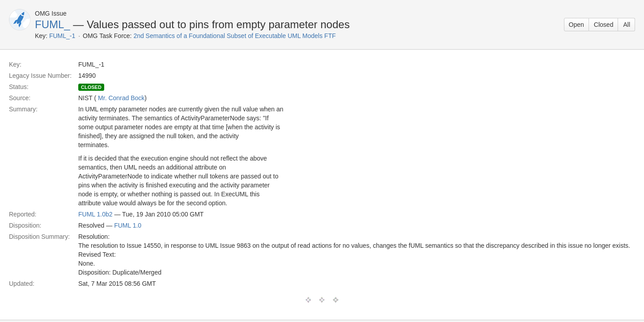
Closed (604, 25)
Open (576, 25)
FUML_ (53, 24)
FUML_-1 (62, 36)
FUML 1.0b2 (95, 214)
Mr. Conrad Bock (121, 98)
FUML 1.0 (128, 225)
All (627, 25)
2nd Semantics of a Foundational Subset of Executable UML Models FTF (234, 36)
